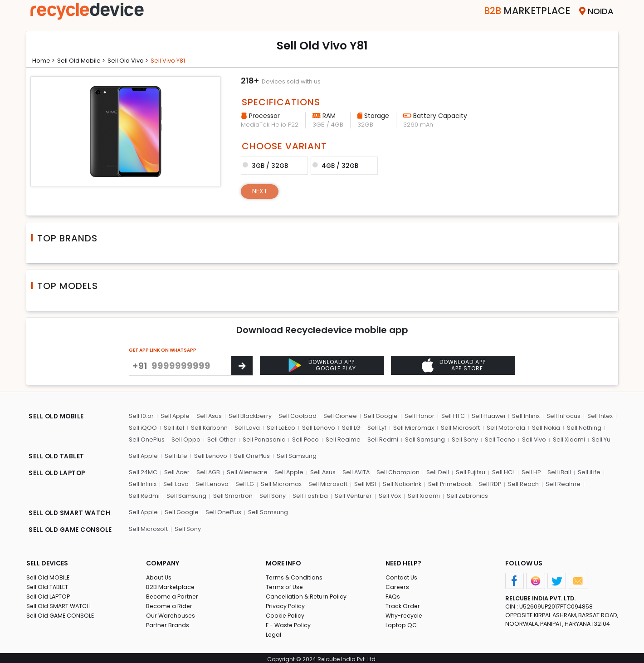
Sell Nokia (542, 428)
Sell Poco (305, 439)
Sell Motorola (502, 428)
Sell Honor (418, 416)
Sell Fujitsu (471, 472)
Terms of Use (285, 584)
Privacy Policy (286, 603)
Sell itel (173, 428)
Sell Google (379, 416)
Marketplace (520, 11)
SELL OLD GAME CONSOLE (72, 528)
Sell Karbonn (209, 428)
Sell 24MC (143, 472)
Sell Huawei (486, 416)
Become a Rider (170, 603)
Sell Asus (209, 416)
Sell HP (531, 472)
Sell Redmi (381, 439)
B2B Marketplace (171, 584)
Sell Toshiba (271, 495)
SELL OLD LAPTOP (58, 473)
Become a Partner (173, 594)
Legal (274, 632)
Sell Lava (246, 428)
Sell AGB (208, 472)
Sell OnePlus (147, 439)
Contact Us (402, 575)
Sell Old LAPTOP (49, 594)
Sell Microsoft (457, 428)
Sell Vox (351, 495)
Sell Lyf (375, 428)
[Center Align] (242, 366)
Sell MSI (362, 483)
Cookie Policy (286, 613)
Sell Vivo (531, 439)
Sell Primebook (447, 483)
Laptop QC (401, 622)
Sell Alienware (248, 472)
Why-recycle (405, 613)
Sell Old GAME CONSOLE (61, 613)
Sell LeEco (280, 428)
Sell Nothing (580, 428)
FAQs (393, 594)
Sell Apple (175, 416)
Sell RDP (487, 483)
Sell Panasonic (263, 439)
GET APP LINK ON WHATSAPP (163, 350)
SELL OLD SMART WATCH (70, 512)
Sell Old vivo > (134, 60)
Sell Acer (177, 472)
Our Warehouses (171, 613)
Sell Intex (596, 416)
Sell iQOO (143, 428)
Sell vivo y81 (177, 60)
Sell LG (349, 428)
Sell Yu (598, 439)
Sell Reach (521, 483)
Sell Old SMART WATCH (59, 603)
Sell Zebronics (428, 495)
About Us (159, 575)
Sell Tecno (497, 439)
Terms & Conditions (295, 575)
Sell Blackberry (250, 416)
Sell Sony (463, 439)
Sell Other (221, 439)
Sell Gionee (339, 416)
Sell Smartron (195, 495)
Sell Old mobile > (85, 60)
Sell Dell (439, 472)
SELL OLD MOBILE (57, 417)
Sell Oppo (186, 439)
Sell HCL (503, 472)
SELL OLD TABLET (57, 457)
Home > (45, 60)
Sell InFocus (560, 416)
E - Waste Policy (289, 622)
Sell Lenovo (317, 428)
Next (261, 191)
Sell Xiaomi (566, 439)
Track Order (403, 603)
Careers (398, 584)
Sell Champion (399, 472)
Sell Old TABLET (48, 584)
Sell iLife (176, 455)
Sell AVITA (357, 472)
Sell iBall (559, 472)
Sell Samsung (423, 439)
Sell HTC (451, 416)
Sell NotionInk (399, 483)
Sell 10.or (141, 416)
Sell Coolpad (297, 416)
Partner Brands (168, 622)
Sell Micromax (411, 428)
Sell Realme (342, 439)
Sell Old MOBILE (48, 575)
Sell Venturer (314, 495)
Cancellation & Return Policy (307, 594)
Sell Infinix (523, 416)
